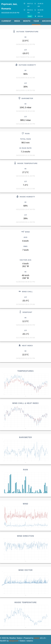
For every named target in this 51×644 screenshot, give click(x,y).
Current (6, 21)
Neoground (14, 641)
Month (27, 21)
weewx (37, 638)
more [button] (30, 16)
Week (17, 21)
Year (36, 21)
